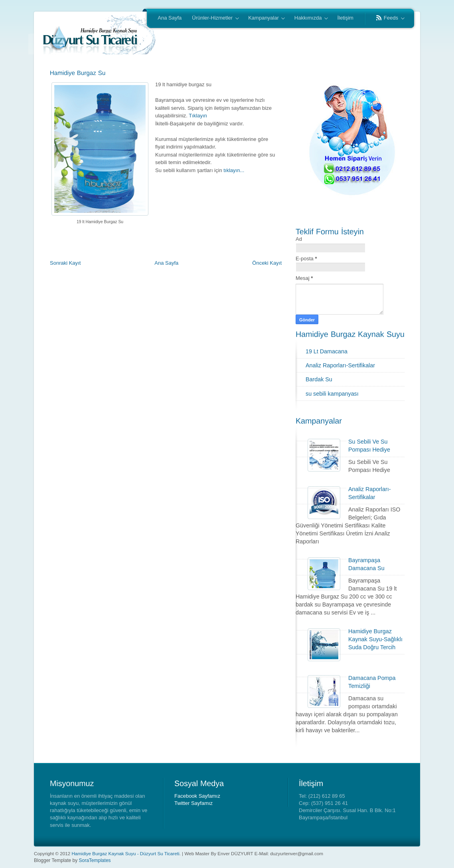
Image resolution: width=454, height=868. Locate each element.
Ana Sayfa (170, 18)
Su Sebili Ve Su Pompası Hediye (369, 446)
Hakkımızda (309, 18)
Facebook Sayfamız (197, 796)
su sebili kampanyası (332, 394)
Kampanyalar (264, 18)
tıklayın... (234, 170)
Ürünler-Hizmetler (213, 18)
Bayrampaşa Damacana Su (366, 564)
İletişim (345, 18)
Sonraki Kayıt (65, 263)
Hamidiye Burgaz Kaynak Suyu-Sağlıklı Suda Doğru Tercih (375, 639)
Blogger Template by (72, 860)
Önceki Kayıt (267, 263)
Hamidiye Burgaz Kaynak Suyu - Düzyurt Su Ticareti (125, 853)
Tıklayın (198, 116)
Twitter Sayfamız (193, 803)
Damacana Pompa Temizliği (372, 682)
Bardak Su (319, 379)
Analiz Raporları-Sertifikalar (340, 365)
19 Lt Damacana (327, 351)
